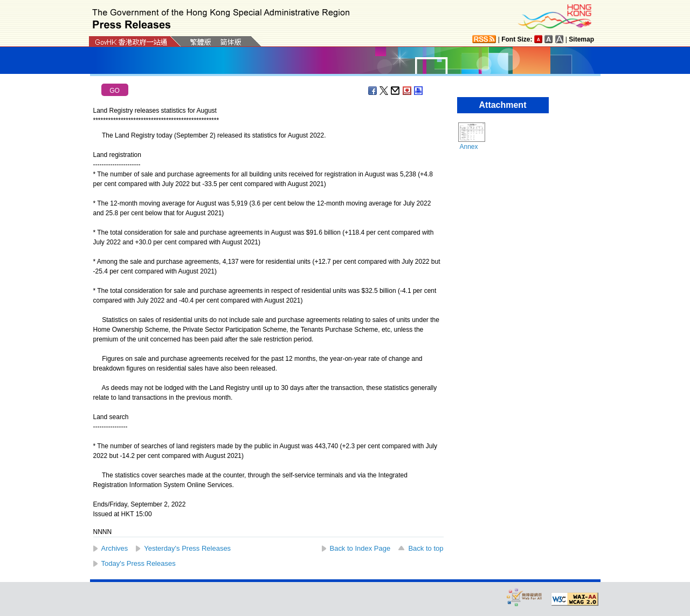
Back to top (426, 548)
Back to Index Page (360, 548)
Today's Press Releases (139, 563)
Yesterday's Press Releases (187, 548)
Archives (115, 548)
